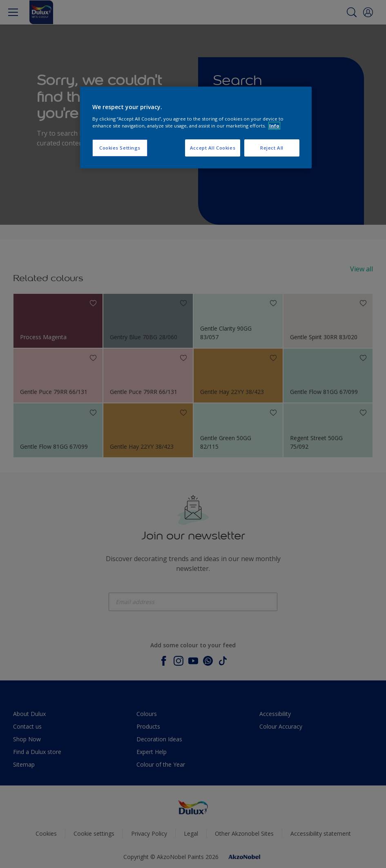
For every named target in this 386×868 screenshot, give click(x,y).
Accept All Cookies (213, 148)
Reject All (272, 148)
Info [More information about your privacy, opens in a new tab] (274, 126)
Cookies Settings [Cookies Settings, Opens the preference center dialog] (120, 148)
